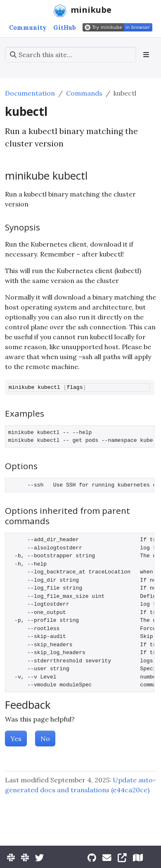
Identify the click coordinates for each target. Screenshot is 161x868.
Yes (16, 739)
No (45, 739)
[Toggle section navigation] (146, 55)
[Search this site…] (71, 55)
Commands (84, 93)
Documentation (30, 93)
